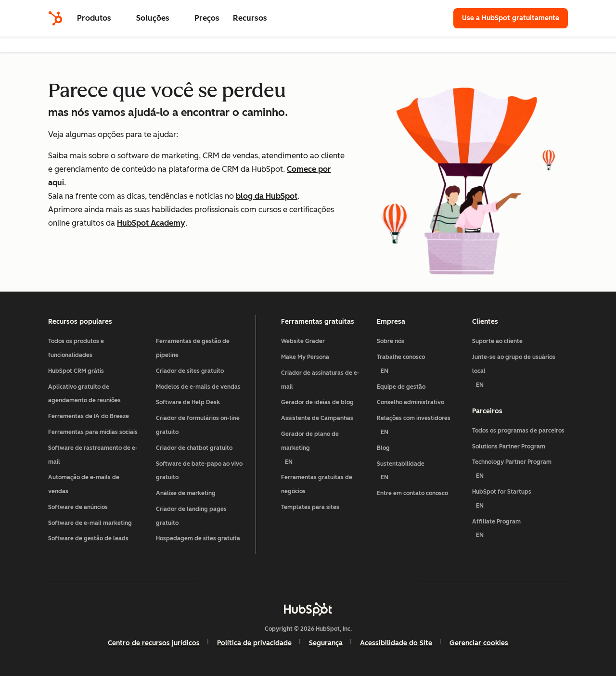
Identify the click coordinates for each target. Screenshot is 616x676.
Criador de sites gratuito (190, 371)
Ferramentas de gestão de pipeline (193, 348)
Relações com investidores (421, 427)
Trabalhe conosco (421, 366)
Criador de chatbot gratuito (194, 448)
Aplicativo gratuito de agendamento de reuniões (84, 394)
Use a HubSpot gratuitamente (511, 18)
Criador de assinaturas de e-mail (320, 380)
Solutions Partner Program (509, 446)
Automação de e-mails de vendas (84, 484)
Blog (383, 448)
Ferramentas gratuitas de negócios (317, 484)
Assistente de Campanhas (317, 418)
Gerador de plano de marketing (325, 450)
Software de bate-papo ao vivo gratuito (199, 471)
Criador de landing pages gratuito (191, 516)
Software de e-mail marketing (90, 523)
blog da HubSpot (267, 196)
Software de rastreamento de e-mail (93, 455)
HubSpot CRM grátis (76, 371)
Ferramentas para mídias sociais (93, 432)
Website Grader (303, 341)
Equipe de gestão (401, 387)
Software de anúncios (78, 507)
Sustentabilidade (421, 473)
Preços (207, 18)
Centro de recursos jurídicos (154, 643)
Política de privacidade (254, 643)
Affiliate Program (520, 530)
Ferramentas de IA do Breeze (89, 416)
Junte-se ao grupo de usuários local (520, 373)
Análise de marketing (186, 493)
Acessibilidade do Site (396, 643)
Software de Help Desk (188, 402)
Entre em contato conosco (412, 493)
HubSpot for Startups (520, 501)
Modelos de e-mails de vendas (198, 387)
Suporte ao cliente (497, 341)
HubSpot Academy (151, 223)
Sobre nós (391, 341)
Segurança (326, 643)
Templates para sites (310, 507)
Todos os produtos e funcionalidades (76, 348)
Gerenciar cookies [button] (479, 643)
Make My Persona (305, 357)
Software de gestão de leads (88, 538)
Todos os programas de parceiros (518, 431)
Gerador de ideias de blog (317, 402)
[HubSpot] (55, 18)
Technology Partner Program (520, 471)
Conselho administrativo (411, 402)
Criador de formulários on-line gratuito (198, 425)
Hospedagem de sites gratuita (198, 538)
